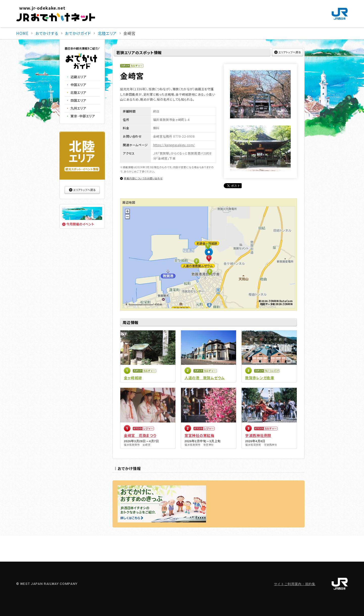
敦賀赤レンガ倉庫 (260, 378)
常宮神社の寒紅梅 (199, 435)
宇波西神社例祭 (258, 435)
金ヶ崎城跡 (133, 378)
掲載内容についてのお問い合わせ (143, 178)
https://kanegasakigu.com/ (174, 145)
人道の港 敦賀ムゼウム (205, 378)
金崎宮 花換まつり (140, 435)
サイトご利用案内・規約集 (295, 584)
